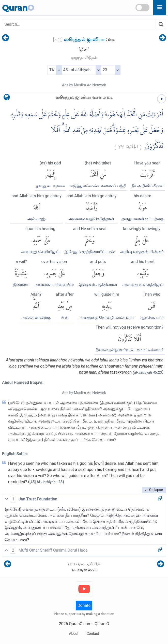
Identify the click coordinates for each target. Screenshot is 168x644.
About (74, 634)
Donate (84, 605)
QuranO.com (80, 624)
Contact (93, 634)
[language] (7, 98)
